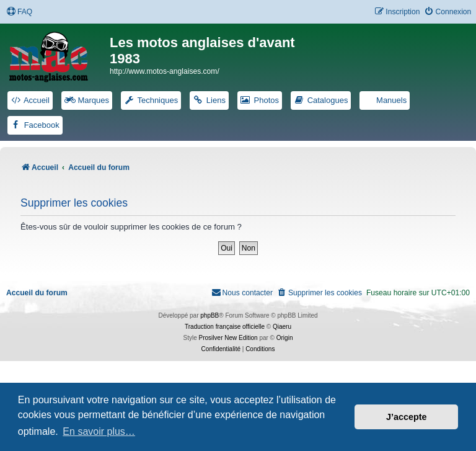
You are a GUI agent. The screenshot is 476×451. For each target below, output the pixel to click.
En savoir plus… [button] (99, 431)
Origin (285, 338)
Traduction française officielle (225, 327)
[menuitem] (19, 12)
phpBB (209, 315)
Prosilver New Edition (228, 338)
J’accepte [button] (407, 417)
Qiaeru (282, 327)
